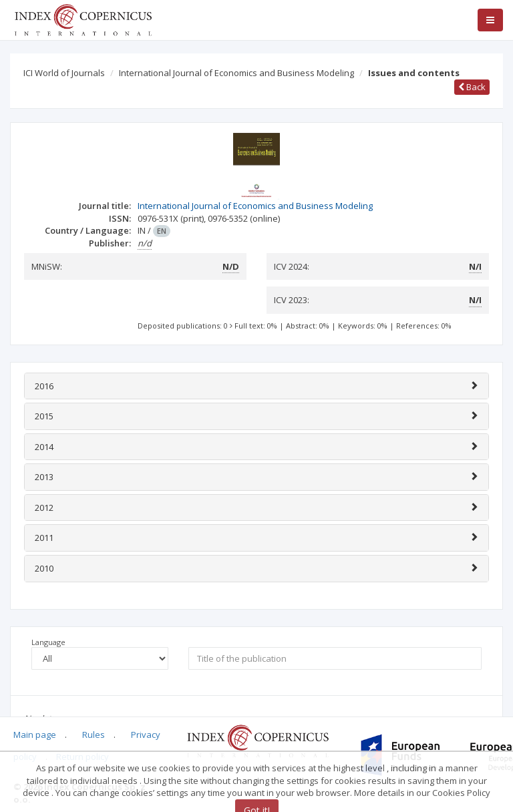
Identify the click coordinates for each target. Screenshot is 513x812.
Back (472, 87)
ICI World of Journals (64, 73)
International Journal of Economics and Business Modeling (236, 73)
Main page (35, 735)
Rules (94, 735)
